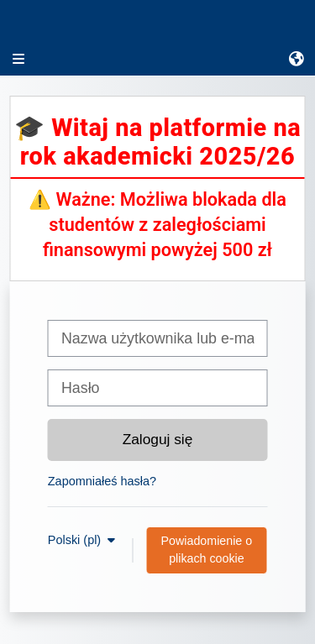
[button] (297, 59)
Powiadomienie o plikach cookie (207, 550)
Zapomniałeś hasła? (102, 481)
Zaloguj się (158, 439)
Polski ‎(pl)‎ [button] (76, 540)
